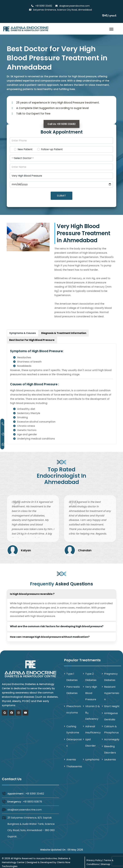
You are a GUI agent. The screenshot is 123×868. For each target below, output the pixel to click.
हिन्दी (105, 16)
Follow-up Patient (52, 149)
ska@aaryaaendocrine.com (25, 807)
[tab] (23, 332)
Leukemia (110, 757)
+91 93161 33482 (35, 790)
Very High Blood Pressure (91, 691)
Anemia (71, 757)
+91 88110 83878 (32, 798)
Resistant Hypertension (112, 691)
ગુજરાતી (113, 16)
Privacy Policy (94, 857)
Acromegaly (112, 737)
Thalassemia (74, 763)
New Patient (25, 149)
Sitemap (106, 861)
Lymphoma (92, 757)
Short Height (112, 704)
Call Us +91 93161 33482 (61, 124)
